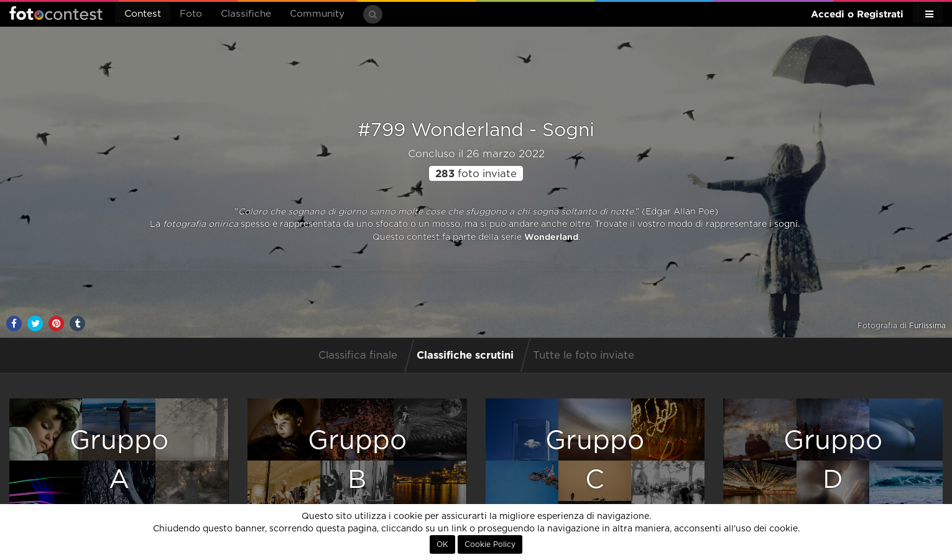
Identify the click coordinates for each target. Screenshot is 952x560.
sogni (786, 224)
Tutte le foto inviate (584, 356)
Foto (191, 14)
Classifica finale (358, 356)
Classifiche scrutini (465, 355)
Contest (143, 14)
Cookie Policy (490, 544)
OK (442, 544)
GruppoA (119, 460)
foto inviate (476, 174)
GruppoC (595, 460)
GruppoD (833, 460)
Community (317, 14)
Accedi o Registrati (857, 14)
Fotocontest (56, 13)
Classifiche (246, 14)
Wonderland (551, 237)
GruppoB (357, 460)
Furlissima (927, 326)
